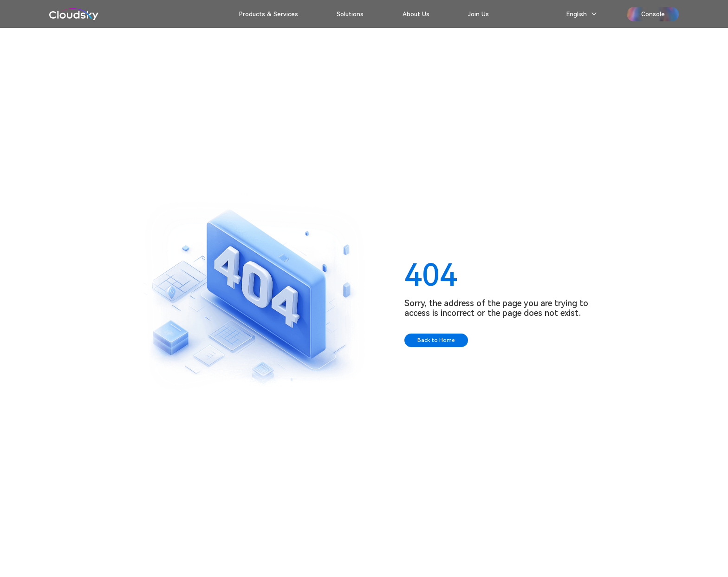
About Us (416, 14)
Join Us (478, 14)
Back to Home (436, 340)
